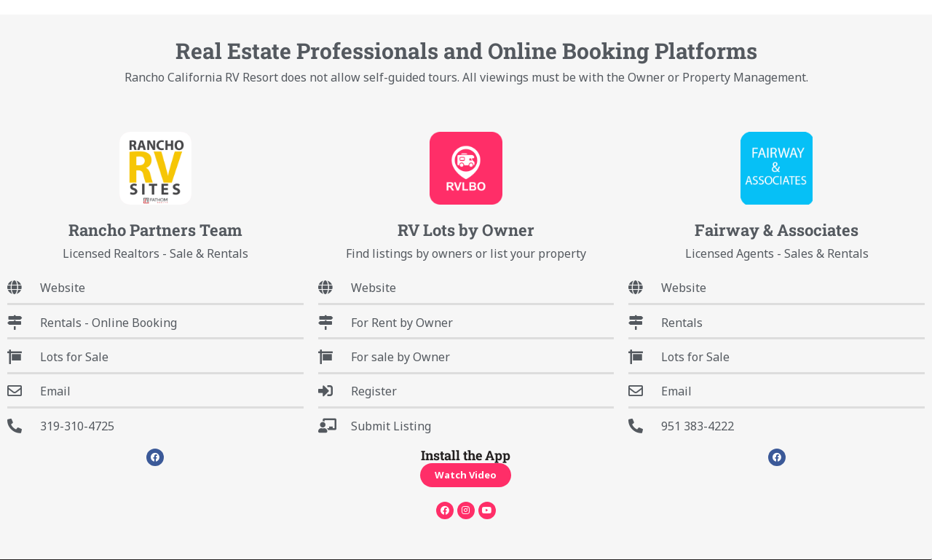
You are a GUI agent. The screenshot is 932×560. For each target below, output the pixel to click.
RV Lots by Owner (466, 230)
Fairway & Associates (777, 230)
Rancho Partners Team (155, 230)
